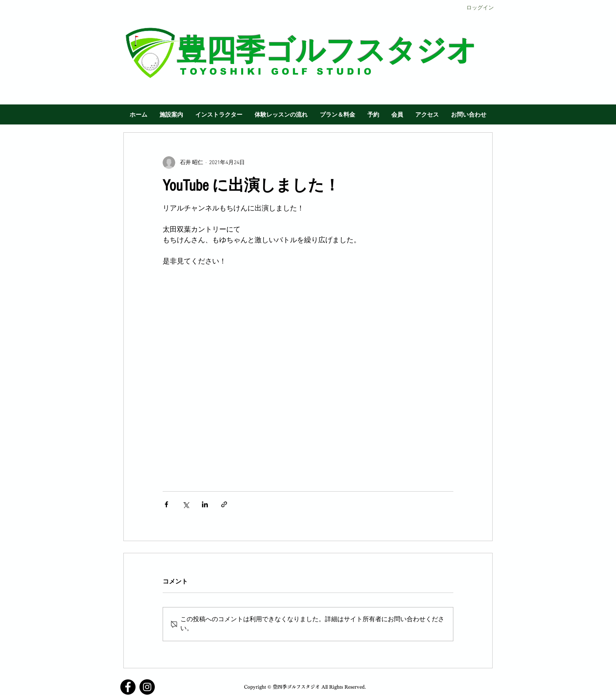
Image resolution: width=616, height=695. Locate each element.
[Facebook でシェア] (166, 504)
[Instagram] (147, 687)
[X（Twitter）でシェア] (186, 504)
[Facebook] (128, 687)
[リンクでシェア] (224, 504)
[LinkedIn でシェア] (205, 504)
